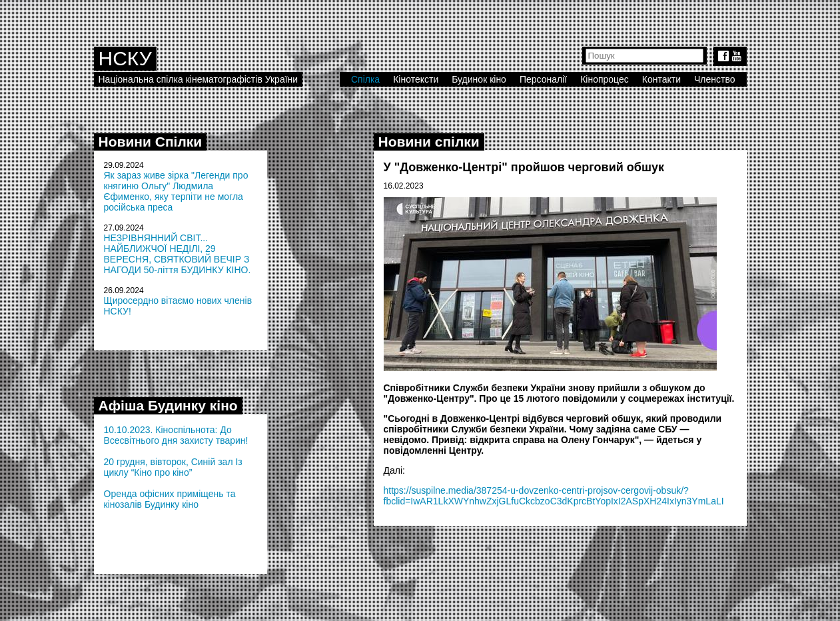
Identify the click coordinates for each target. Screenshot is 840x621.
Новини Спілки (151, 142)
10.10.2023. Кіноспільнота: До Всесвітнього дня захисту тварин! (176, 435)
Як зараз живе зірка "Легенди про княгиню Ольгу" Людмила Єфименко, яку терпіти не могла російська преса (176, 191)
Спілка (365, 79)
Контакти (661, 79)
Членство (715, 79)
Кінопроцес (605, 79)
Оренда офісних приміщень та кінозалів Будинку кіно (170, 499)
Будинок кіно (479, 79)
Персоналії (543, 79)
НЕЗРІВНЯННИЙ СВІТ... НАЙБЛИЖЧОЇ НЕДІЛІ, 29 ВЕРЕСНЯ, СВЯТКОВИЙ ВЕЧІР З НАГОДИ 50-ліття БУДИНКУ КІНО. (178, 254)
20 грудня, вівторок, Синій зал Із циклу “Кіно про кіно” (173, 467)
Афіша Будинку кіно (168, 405)
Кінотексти (416, 79)
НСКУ (125, 58)
